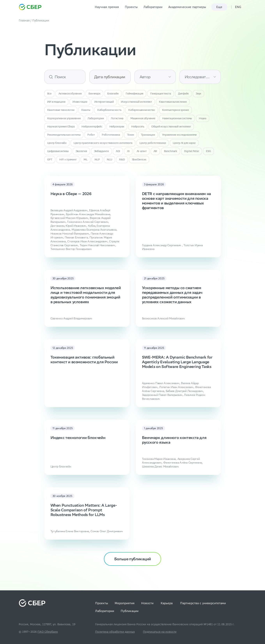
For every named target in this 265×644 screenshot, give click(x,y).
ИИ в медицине (56, 102)
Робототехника (111, 135)
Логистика (117, 118)
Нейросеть (138, 127)
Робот (91, 135)
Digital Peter (192, 151)
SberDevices (139, 159)
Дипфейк (183, 94)
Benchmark (171, 151)
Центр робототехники (153, 143)
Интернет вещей (104, 102)
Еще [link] (219, 7)
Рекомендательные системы (64, 135)
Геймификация (135, 94)
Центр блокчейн (57, 143)
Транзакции (148, 135)
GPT (50, 159)
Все (49, 94)
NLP (97, 159)
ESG (208, 151)
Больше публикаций (133, 559)
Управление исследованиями (179, 135)
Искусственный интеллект (136, 102)
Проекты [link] (131, 7)
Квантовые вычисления (173, 102)
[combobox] (140, 77)
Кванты (86, 110)
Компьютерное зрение (175, 110)
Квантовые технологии (61, 110)
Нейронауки (117, 127)
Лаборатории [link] (153, 7)
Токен (131, 135)
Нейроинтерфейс (92, 127)
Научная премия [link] (107, 7)
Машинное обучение (143, 118)
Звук (199, 94)
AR (155, 151)
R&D (122, 159)
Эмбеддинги (101, 151)
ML (86, 159)
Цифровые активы (58, 151)
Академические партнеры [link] (187, 7)
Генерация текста (161, 94)
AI (128, 151)
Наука (203, 118)
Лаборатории (96, 118)
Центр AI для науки (184, 143)
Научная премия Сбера (61, 127)
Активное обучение (70, 94)
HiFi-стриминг (68, 159)
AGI (118, 151)
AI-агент (142, 151)
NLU (109, 159)
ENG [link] (238, 7)
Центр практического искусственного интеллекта (103, 143)
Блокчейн (113, 94)
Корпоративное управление (64, 118)
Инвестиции (80, 102)
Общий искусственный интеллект (171, 127)
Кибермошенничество (142, 110)
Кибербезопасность (109, 110)
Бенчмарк (94, 94)
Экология (81, 151)
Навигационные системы (177, 118)
